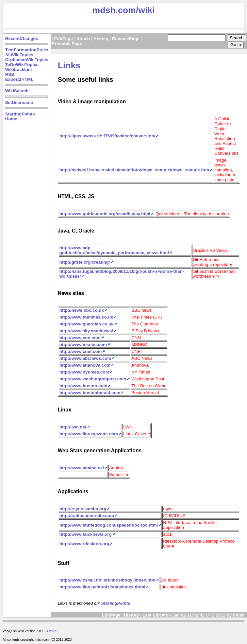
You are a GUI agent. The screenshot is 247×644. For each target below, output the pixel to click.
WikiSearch (17, 91)
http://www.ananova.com (85, 365)
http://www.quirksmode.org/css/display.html (105, 214)
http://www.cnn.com (80, 338)
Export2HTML (19, 79)
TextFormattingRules (27, 50)
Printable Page (67, 44)
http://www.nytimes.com (84, 372)
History (101, 39)
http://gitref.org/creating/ (85, 262)
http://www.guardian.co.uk (87, 324)
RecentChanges (22, 38)
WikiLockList (19, 70)
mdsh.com (114, 10)
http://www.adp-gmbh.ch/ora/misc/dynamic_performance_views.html (114, 250)
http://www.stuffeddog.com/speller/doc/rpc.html (109, 525)
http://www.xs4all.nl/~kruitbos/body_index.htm (107, 580)
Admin (51, 631)
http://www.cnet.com (81, 351)
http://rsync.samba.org (83, 509)
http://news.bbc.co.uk (82, 310)
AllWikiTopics (19, 55)
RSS (10, 74)
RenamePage (126, 39)
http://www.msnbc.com (83, 345)
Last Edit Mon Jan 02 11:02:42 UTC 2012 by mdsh (194, 615)
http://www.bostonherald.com (90, 393)
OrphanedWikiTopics (27, 60)
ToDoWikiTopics (22, 65)
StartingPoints (20, 114)
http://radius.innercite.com (87, 516)
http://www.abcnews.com (85, 358)
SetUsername (19, 103)
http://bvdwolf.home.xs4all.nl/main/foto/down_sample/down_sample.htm (134, 170)
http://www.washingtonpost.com (93, 379)
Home (11, 119)
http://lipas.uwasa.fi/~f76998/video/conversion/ (107, 136)
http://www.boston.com (83, 386)
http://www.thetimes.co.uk (86, 317)
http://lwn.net (73, 427)
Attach (83, 39)
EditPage (64, 39)
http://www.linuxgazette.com (89, 434)
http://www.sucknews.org (86, 534)
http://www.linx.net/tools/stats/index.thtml (102, 587)
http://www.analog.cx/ (82, 468)
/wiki (145, 10)
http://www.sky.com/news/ (86, 331)
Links (69, 65)
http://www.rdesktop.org (84, 544)
